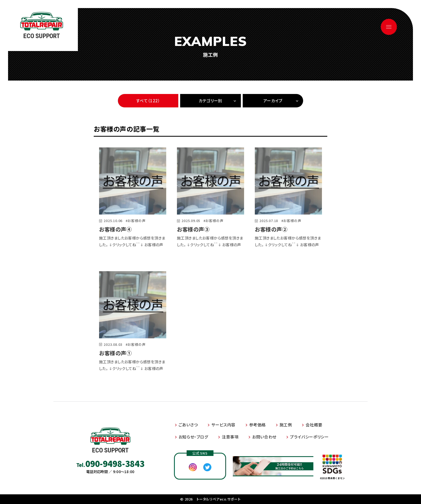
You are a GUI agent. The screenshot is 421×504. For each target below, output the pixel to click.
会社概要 (314, 425)
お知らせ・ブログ (193, 437)
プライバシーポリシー (309, 437)
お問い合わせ (264, 437)
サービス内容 (223, 425)
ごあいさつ (188, 425)
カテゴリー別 (210, 101)
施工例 (286, 425)
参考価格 (257, 425)
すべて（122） (148, 101)
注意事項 (230, 437)
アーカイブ (273, 101)
